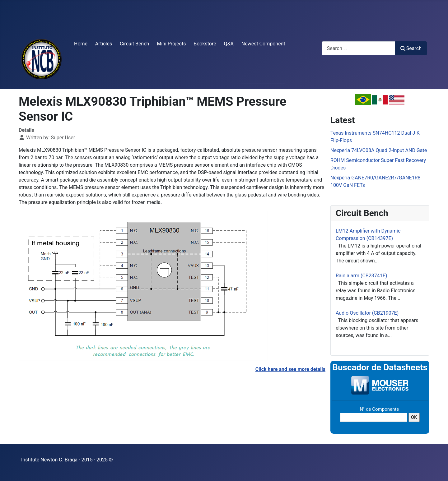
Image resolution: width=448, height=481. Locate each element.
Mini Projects (171, 44)
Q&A (229, 44)
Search (411, 48)
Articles (104, 44)
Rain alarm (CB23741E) (361, 276)
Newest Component (263, 44)
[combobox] (359, 48)
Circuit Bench (134, 44)
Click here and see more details (290, 369)
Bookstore (205, 44)
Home (81, 44)
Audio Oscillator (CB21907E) (367, 313)
